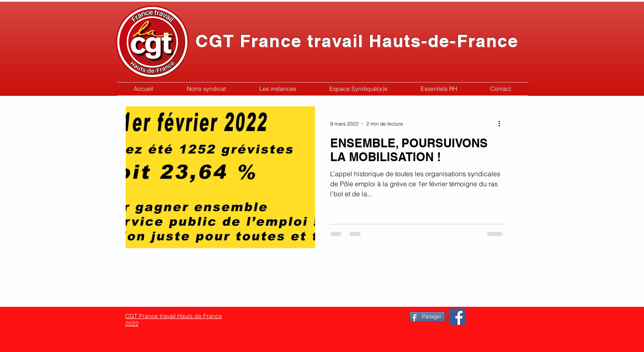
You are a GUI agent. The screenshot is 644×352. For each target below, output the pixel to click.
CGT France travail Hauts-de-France (357, 41)
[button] (206, 89)
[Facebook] (457, 317)
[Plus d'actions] (502, 123)
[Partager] (427, 317)
